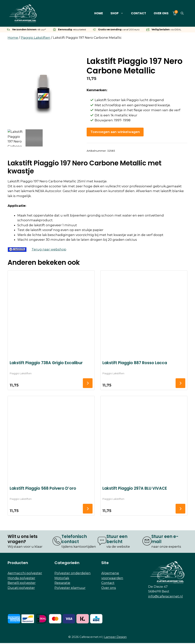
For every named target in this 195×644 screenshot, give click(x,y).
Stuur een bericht (117, 539)
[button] (182, 13)
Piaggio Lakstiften (36, 38)
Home (99, 13)
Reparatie (62, 583)
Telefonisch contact (74, 539)
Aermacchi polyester (25, 573)
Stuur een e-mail (165, 539)
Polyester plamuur (70, 588)
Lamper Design (115, 637)
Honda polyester (21, 578)
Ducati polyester (21, 588)
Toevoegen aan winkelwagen (115, 132)
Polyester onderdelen (73, 573)
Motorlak (62, 578)
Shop (119, 13)
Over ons (161, 13)
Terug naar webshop (49, 249)
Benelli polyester (22, 583)
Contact (139, 13)
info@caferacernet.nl (165, 596)
